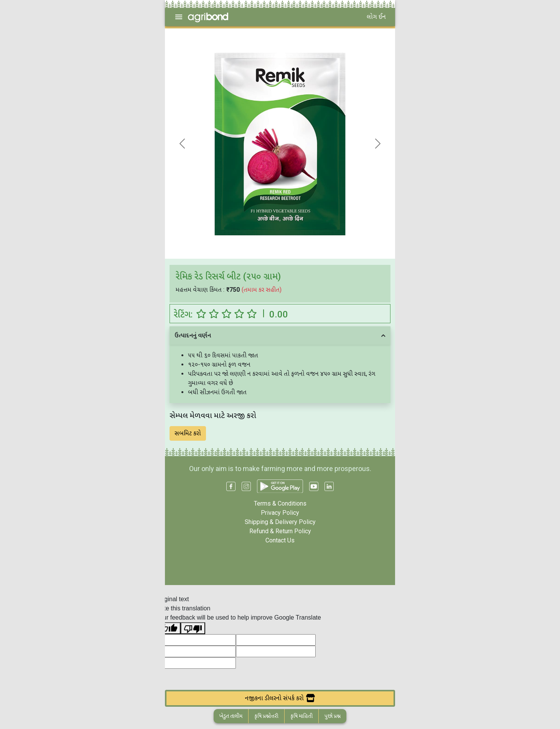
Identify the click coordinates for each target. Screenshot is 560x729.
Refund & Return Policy (280, 531)
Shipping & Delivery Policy (280, 522)
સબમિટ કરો (188, 433)
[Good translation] (168, 628)
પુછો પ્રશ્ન (333, 716)
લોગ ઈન (376, 17)
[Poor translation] (193, 628)
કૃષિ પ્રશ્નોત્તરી (266, 716)
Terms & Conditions (280, 503)
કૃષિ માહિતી (301, 716)
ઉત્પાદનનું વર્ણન (193, 335)
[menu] (179, 17)
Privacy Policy (280, 513)
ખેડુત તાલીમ (231, 716)
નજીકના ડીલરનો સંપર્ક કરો (280, 698)
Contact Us (280, 540)
